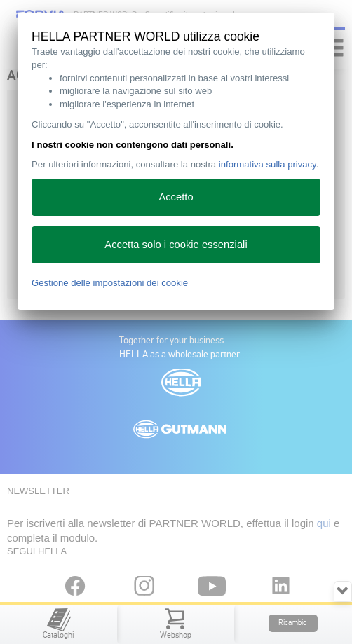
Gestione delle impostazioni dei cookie (110, 283)
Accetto (176, 197)
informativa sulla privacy (268, 164)
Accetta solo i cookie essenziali (176, 245)
